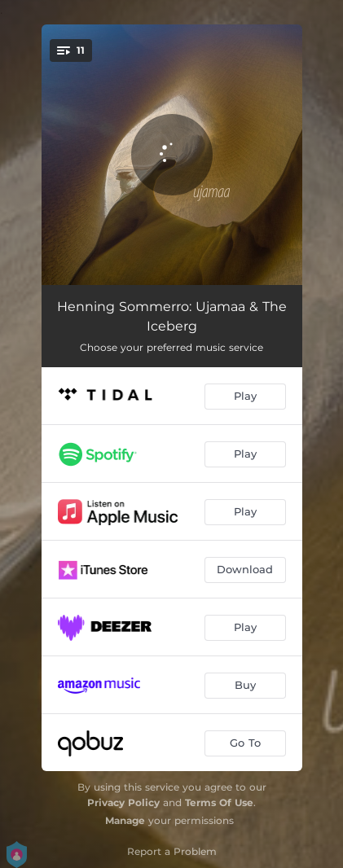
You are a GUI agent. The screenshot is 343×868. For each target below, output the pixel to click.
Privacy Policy (123, 802)
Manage (125, 820)
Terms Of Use (219, 802)
